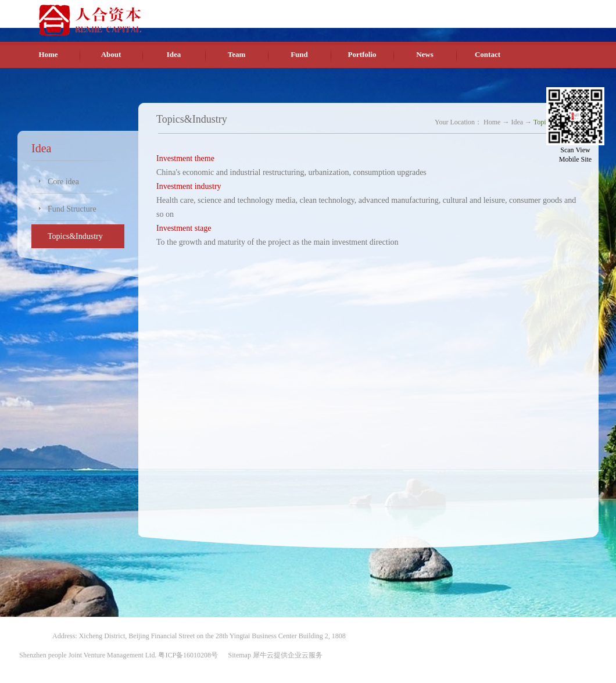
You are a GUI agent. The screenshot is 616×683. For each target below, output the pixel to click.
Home (48, 54)
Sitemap (238, 655)
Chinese (487, 11)
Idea (517, 122)
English (514, 11)
